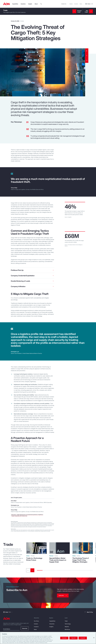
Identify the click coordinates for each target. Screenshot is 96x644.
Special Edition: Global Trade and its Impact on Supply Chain (58, 560)
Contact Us (64, 4)
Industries (23, 4)
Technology (68, 624)
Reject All (73, 638)
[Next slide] (32, 570)
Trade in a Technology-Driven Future (34, 559)
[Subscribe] (63, 595)
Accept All (83, 638)
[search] (41, 4)
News (81, 4)
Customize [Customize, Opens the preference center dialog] (64, 638)
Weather (67, 627)
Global (89, 4)
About (36, 4)
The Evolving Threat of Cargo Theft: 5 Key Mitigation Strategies (81, 560)
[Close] (94, 638)
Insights (30, 4)
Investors (76, 4)
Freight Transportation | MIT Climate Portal (19, 516)
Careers (71, 4)
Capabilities (15, 4)
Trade (5, 10)
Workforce (67, 629)
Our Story (36, 621)
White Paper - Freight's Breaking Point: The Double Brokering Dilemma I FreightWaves (27, 515)
